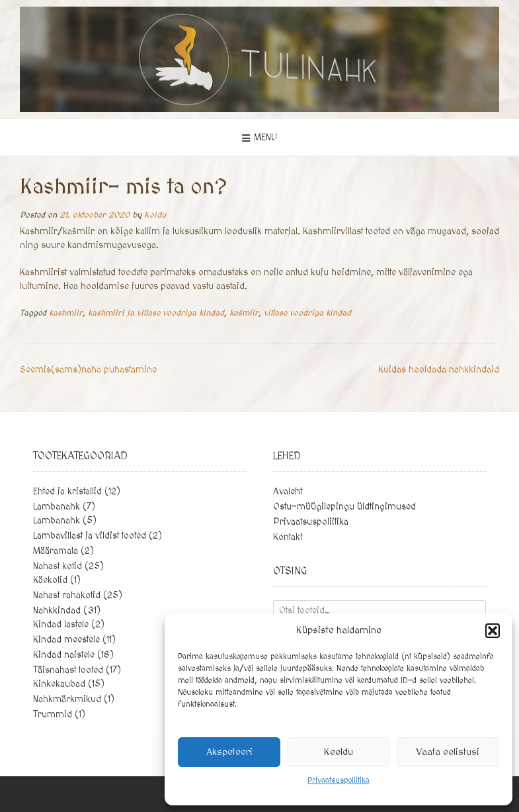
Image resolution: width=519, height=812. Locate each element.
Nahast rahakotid (67, 596)
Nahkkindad (57, 611)
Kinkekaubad (59, 684)
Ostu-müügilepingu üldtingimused (344, 507)
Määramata (56, 551)
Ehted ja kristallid (67, 492)
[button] (493, 631)
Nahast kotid (58, 566)
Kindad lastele (61, 625)
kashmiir (66, 313)
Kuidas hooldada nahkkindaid (439, 370)
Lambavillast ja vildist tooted (90, 536)
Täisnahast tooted (68, 670)
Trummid (53, 715)
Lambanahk (57, 507)
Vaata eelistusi (448, 752)
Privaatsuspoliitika (339, 781)
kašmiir (244, 313)
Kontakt (288, 537)
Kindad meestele (66, 640)
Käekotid (50, 580)
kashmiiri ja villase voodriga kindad (156, 313)
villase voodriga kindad (307, 313)
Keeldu (339, 752)
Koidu (155, 215)
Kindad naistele (64, 655)
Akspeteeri (229, 752)
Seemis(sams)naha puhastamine (88, 370)
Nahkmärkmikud (67, 699)
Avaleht (288, 492)
